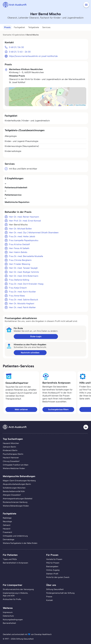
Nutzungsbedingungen (13, 620)
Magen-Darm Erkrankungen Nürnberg (19, 481)
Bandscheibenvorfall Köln (14, 491)
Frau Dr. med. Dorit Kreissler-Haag (26, 284)
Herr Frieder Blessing (20, 264)
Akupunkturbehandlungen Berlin (17, 484)
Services (46, 27)
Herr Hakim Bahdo (18, 252)
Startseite (7, 35)
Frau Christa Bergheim (20, 260)
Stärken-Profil (52, 574)
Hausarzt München (11, 443)
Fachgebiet (19, 27)
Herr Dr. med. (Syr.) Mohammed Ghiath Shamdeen (34, 233)
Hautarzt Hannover (11, 458)
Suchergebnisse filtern (58, 409)
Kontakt (50, 600)
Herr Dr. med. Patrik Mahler (22, 307)
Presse (49, 597)
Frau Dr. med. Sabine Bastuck (24, 300)
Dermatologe (9, 539)
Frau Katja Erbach (18, 288)
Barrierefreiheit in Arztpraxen (15, 563)
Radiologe (7, 518)
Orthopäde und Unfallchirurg (15, 536)
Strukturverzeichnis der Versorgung (18, 589)
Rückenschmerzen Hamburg (15, 502)
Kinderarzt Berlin (10, 450)
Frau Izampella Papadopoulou (24, 240)
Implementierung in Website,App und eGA (15, 594)
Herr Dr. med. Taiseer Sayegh (23, 268)
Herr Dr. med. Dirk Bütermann (24, 276)
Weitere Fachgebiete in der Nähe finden (20, 543)
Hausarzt (7, 529)
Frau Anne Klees (17, 296)
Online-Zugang (53, 570)
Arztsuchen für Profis (12, 599)
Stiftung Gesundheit (55, 589)
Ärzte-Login (36, 336)
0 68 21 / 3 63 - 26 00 (20, 52)
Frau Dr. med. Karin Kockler (22, 292)
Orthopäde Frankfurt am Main (16, 465)
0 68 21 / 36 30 (16, 47)
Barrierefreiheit (9, 623)
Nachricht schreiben (30, 353)
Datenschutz (8, 616)
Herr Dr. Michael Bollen (20, 229)
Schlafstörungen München (14, 488)
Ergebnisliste (19, 35)
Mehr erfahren (21, 409)
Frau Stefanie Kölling (19, 280)
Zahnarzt (7, 525)
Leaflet (70, 105)
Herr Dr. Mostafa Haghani (22, 304)
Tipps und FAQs (10, 559)
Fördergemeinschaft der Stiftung (60, 593)
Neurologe (7, 521)
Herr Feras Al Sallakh (19, 248)
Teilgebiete (34, 27)
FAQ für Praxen (53, 563)
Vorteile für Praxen (54, 559)
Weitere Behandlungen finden (16, 506)
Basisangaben (52, 566)
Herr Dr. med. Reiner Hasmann (24, 217)
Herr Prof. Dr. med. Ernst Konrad (25, 221)
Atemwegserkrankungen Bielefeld (18, 499)
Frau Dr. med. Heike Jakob (22, 236)
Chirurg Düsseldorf (11, 461)
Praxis (7, 27)
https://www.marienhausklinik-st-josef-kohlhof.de (33, 56)
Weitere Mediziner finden (14, 468)
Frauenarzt (7, 532)
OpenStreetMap (81, 105)
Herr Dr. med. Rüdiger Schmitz (24, 272)
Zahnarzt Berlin (9, 447)
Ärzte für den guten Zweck (58, 577)
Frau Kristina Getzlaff (19, 244)
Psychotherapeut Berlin (13, 454)
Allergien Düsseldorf (12, 495)
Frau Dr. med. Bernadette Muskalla (26, 256)
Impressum (8, 612)
